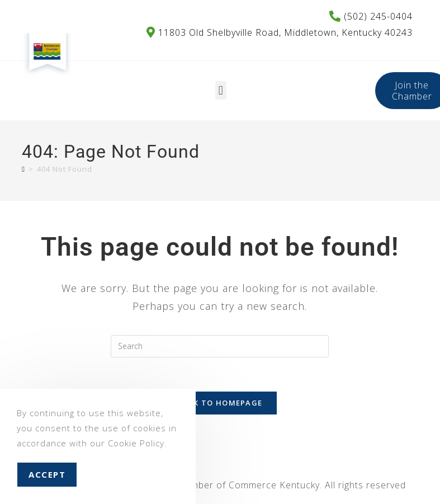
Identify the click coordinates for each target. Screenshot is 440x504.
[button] (221, 90)
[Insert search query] (220, 346)
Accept (47, 474)
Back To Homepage (220, 403)
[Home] (23, 169)
